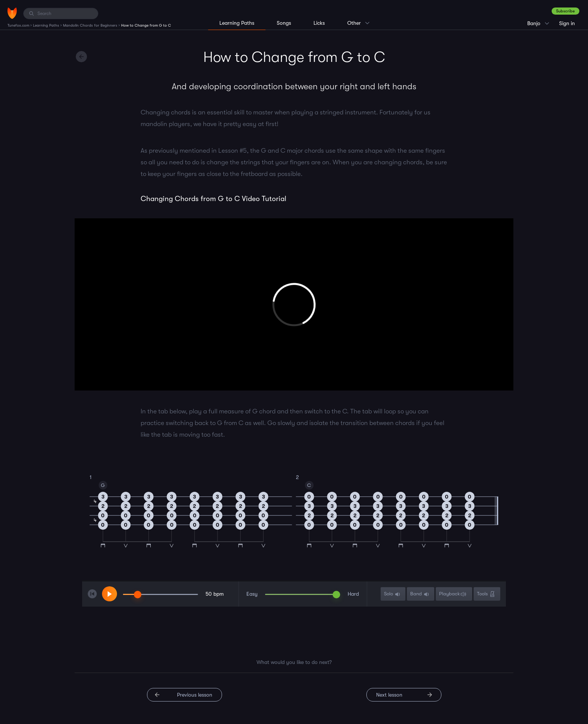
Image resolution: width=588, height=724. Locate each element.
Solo (393, 594)
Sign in (567, 23)
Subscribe (565, 11)
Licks (319, 23)
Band (420, 594)
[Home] (12, 13)
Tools (487, 594)
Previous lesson (195, 695)
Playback (454, 594)
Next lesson (389, 695)
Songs (284, 23)
